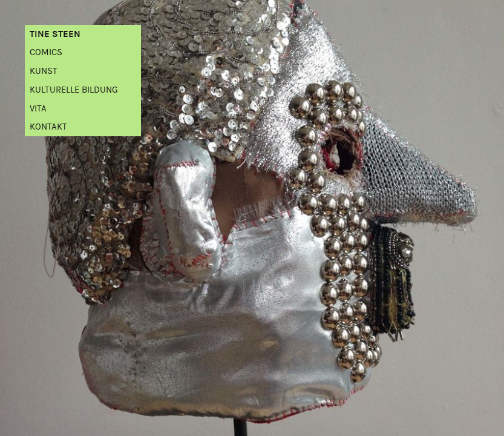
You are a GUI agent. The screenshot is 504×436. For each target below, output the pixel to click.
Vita (38, 109)
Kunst (44, 71)
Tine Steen (55, 34)
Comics (46, 52)
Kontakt (48, 127)
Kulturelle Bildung (74, 90)
